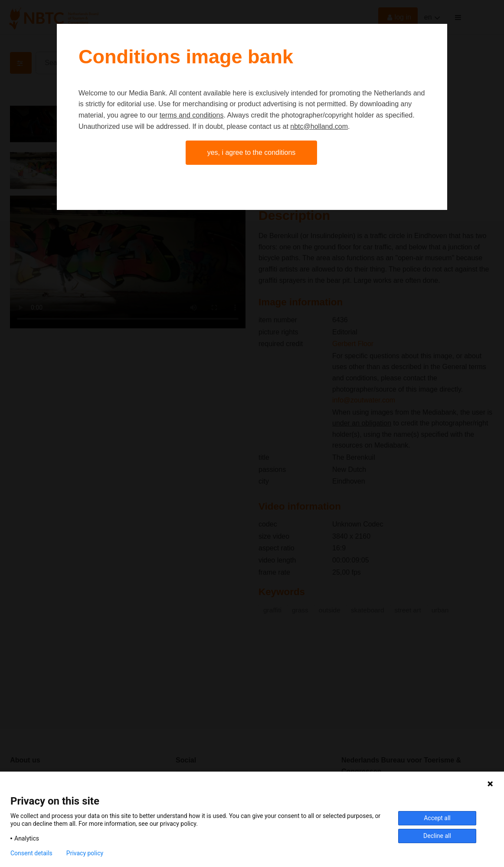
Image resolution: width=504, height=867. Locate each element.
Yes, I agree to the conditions (252, 152)
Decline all (437, 836)
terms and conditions (192, 115)
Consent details (31, 853)
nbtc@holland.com (319, 126)
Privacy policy (85, 853)
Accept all (437, 818)
